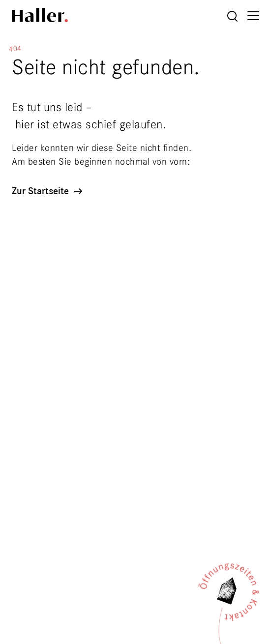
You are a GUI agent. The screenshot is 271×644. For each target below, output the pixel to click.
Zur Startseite (48, 191)
